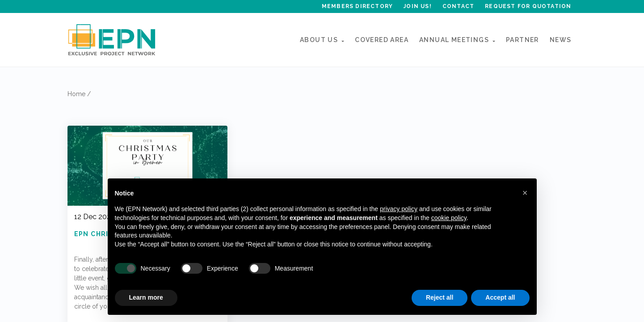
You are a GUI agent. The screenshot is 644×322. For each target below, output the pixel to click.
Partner (522, 40)
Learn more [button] (146, 297)
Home (76, 94)
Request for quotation (528, 6)
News (561, 40)
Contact (458, 6)
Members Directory (357, 6)
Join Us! (418, 6)
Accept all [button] (500, 297)
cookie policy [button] (449, 218)
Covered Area (382, 40)
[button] (525, 193)
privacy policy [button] (399, 209)
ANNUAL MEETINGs (454, 40)
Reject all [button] (440, 297)
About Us (319, 40)
